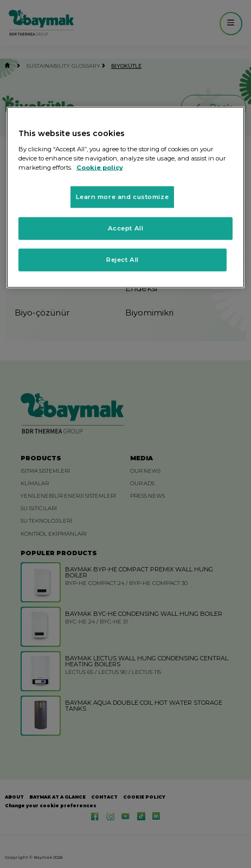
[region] (126, 198)
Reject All (123, 259)
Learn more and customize (122, 196)
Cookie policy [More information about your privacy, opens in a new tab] (100, 167)
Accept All (126, 228)
